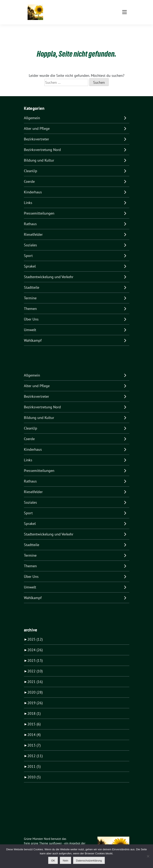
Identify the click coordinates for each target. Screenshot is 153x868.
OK (53, 861)
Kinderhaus (33, 186)
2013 (34, 739)
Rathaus (30, 218)
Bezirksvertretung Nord (42, 143)
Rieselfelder (33, 228)
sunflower (55, 837)
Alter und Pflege (37, 122)
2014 (34, 728)
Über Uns (31, 313)
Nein (65, 861)
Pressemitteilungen (39, 207)
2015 (34, 718)
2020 (35, 686)
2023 (35, 654)
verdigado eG (32, 842)
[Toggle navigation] (125, 29)
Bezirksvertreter (36, 133)
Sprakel (30, 260)
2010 (34, 771)
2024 (35, 644)
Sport (28, 249)
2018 (34, 707)
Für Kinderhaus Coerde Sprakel (74, 14)
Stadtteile (32, 281)
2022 (35, 665)
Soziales (30, 239)
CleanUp (31, 165)
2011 (34, 760)
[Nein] (148, 856)
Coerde (29, 175)
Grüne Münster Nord (66, 9)
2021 (35, 675)
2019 (35, 697)
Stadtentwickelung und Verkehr (49, 270)
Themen (30, 302)
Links (28, 196)
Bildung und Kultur (39, 154)
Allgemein (32, 112)
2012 (35, 750)
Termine (30, 292)
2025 (35, 633)
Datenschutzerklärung (89, 861)
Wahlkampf (33, 334)
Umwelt (30, 323)
